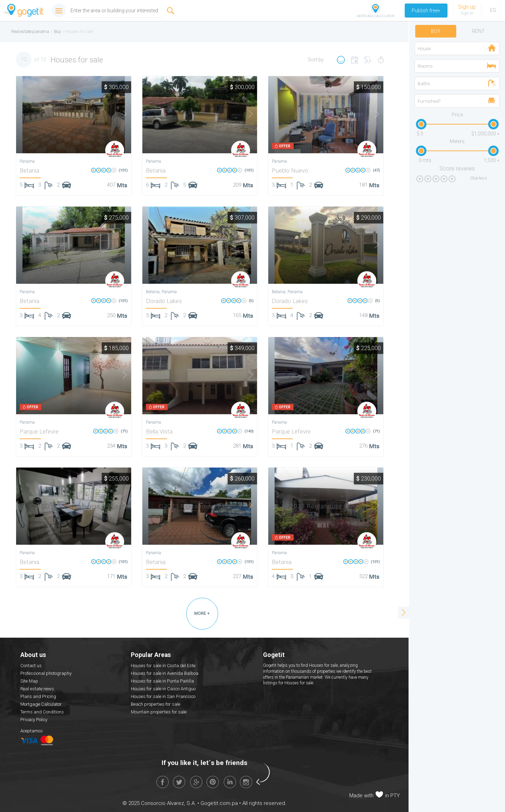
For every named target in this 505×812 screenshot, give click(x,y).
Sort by (316, 60)
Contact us (31, 666)
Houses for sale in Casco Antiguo (163, 689)
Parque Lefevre (39, 431)
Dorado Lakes (164, 301)
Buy (436, 31)
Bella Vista (159, 431)
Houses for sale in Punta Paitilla (162, 681)
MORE (202, 613)
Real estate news (37, 689)
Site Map (29, 681)
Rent (478, 31)
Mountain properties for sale (159, 712)
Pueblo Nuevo (290, 170)
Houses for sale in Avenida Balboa (165, 673)
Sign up (467, 7)
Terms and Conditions (42, 712)
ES (493, 10)
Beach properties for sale (156, 704)
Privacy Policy (34, 720)
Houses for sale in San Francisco (163, 696)
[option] (74, 115)
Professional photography (46, 673)
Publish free (426, 11)
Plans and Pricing (38, 696)
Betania (29, 170)
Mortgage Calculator (41, 704)
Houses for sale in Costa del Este (163, 666)
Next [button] (120, 114)
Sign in (467, 13)
